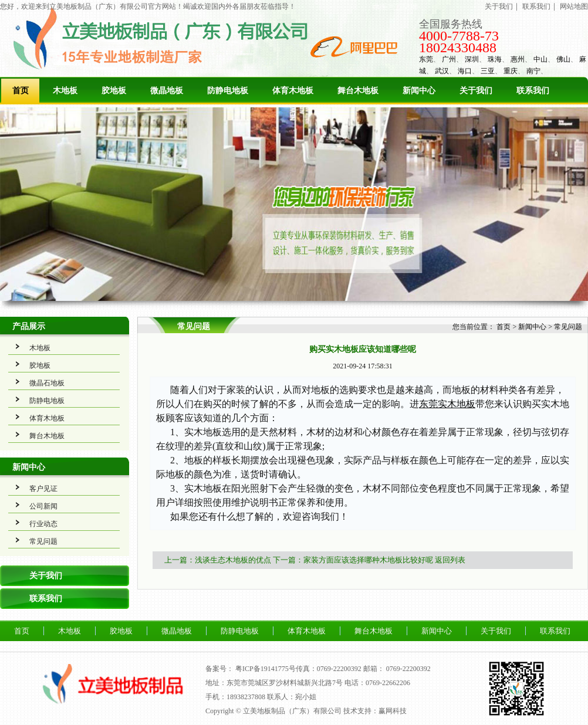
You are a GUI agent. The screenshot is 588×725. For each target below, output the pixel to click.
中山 (540, 59)
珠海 (495, 59)
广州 (449, 59)
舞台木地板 (358, 91)
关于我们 (499, 6)
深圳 (472, 59)
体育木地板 (293, 91)
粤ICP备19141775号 (266, 669)
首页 (21, 91)
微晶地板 (167, 91)
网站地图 (574, 6)
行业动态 (43, 524)
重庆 (511, 71)
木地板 (65, 91)
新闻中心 (419, 91)
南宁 (533, 71)
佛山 (563, 59)
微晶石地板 (47, 383)
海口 (465, 71)
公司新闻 (43, 506)
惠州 (518, 59)
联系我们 (536, 6)
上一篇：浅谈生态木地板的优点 (218, 560)
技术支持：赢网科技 (375, 711)
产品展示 (29, 326)
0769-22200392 (408, 669)
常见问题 (43, 541)
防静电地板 (228, 91)
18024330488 (458, 48)
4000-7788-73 (459, 36)
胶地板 (114, 91)
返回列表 (450, 560)
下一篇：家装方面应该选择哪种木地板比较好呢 (353, 560)
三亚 (488, 71)
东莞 (426, 59)
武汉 (442, 71)
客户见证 (43, 489)
